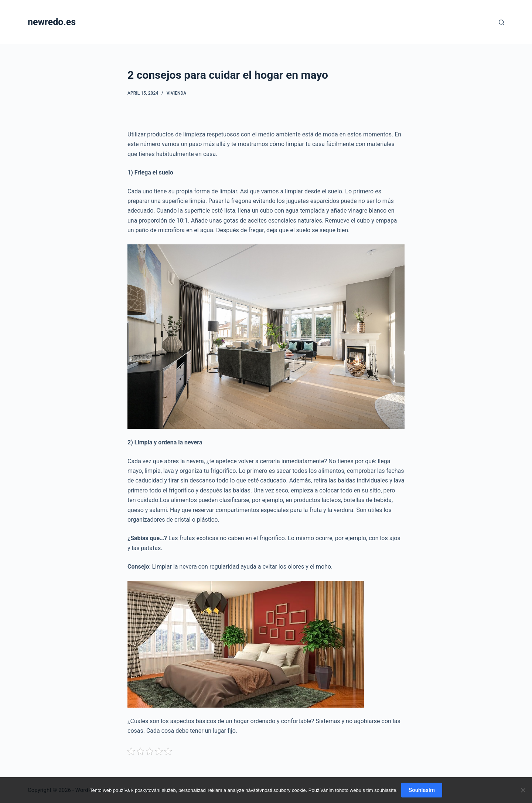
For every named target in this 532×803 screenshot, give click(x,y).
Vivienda (176, 93)
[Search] (502, 22)
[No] (523, 790)
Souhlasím (422, 790)
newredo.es (52, 22)
